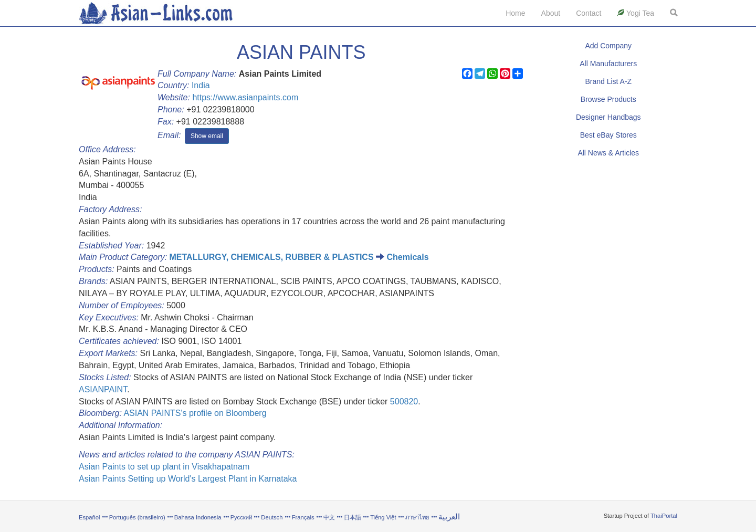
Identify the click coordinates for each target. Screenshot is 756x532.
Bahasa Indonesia (198, 517)
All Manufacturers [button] (608, 64)
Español (89, 517)
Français (303, 517)
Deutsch (272, 517)
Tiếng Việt (383, 517)
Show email (207, 136)
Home (515, 13)
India (201, 85)
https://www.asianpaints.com (245, 97)
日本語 (353, 517)
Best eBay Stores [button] (608, 135)
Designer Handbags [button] (608, 117)
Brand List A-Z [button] (608, 81)
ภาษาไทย (418, 517)
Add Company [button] (608, 46)
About (551, 13)
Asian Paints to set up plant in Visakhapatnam (164, 467)
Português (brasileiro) (137, 517)
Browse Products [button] (608, 99)
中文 (329, 517)
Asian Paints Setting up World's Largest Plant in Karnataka (188, 479)
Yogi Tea (636, 13)
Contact (589, 13)
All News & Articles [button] (608, 153)
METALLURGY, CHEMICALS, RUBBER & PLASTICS (272, 257)
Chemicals (407, 257)
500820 (404, 401)
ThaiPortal (664, 516)
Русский (241, 517)
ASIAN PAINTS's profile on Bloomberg (195, 413)
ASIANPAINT (103, 389)
